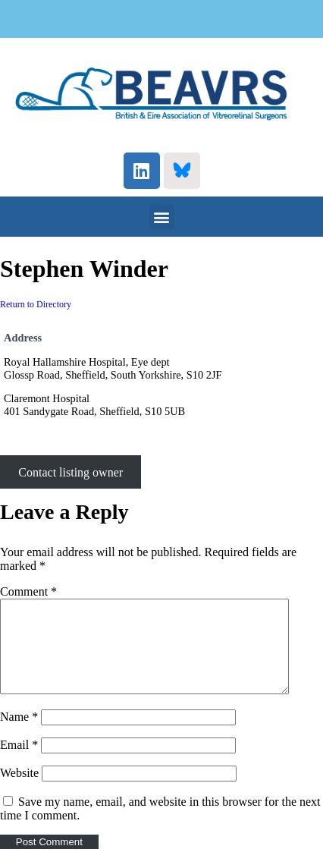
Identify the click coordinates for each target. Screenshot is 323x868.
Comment (28, 591)
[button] (162, 217)
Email (19, 763)
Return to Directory (36, 304)
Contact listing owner (71, 472)
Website (19, 791)
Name (19, 735)
